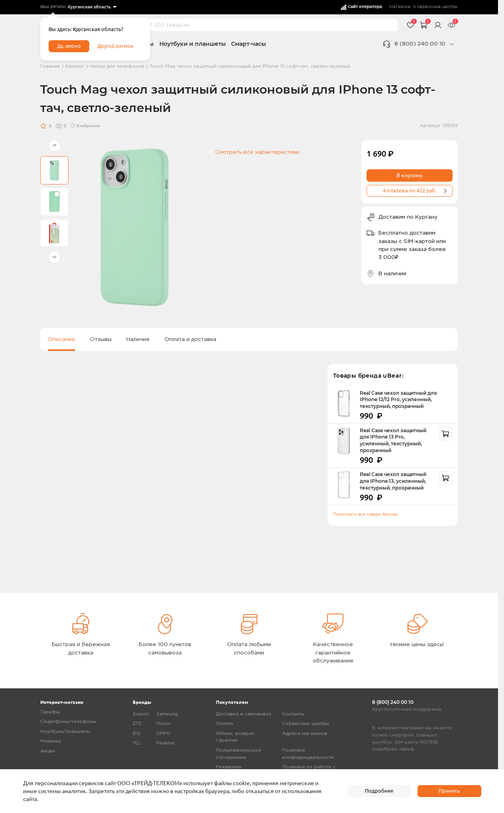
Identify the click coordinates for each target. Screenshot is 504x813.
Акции (48, 751)
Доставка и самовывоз (244, 714)
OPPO (163, 734)
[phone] (451, 44)
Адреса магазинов (305, 734)
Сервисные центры (306, 724)
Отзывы (101, 339)
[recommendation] (446, 434)
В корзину (410, 175)
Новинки (51, 741)
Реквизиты (229, 767)
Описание (62, 339)
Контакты (293, 714)
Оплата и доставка (190, 339)
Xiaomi (141, 714)
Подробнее (379, 791)
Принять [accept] (449, 791)
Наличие (138, 339)
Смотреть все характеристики (257, 152)
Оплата (225, 724)
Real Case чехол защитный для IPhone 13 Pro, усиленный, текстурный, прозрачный (393, 441)
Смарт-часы (249, 44)
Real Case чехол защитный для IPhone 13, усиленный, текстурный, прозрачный (393, 481)
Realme (165, 743)
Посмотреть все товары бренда (365, 514)
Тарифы (50, 712)
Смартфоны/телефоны (68, 722)
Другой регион (118, 47)
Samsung (167, 714)
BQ (136, 734)
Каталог (75, 66)
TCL (137, 743)
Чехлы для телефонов (117, 66)
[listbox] (92, 7)
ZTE (137, 724)
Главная (50, 66)
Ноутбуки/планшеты (65, 732)
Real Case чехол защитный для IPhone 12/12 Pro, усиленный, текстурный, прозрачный (398, 400)
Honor (164, 724)
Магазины (400, 7)
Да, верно (70, 47)
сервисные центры (437, 7)
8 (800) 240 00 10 (420, 44)
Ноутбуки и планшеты (193, 44)
